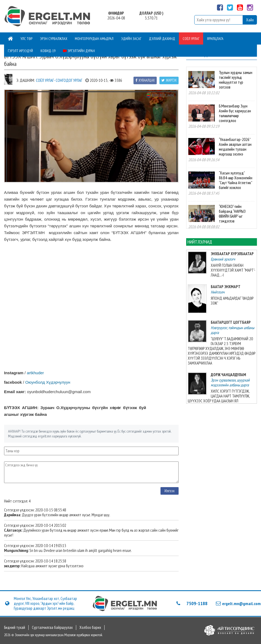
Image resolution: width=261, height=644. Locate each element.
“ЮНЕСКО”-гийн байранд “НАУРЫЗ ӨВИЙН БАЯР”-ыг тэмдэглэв (232, 214)
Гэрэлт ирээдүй (20, 51)
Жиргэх (169, 80)
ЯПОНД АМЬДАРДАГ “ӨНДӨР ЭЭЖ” (232, 301)
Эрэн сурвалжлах (54, 39)
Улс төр (26, 39)
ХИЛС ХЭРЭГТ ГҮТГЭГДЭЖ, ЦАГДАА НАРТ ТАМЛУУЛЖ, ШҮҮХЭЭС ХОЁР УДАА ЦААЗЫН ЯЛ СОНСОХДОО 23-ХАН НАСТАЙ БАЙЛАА (219, 398)
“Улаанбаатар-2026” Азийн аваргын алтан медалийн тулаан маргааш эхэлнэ (235, 147)
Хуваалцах (145, 80)
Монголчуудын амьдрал (94, 39)
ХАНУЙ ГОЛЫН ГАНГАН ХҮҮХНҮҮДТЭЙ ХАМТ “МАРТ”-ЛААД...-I (233, 270)
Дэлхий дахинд (162, 39)
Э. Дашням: (26, 80)
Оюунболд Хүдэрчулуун (48, 382)
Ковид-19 (48, 51)
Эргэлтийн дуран (79, 51)
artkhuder (35, 373)
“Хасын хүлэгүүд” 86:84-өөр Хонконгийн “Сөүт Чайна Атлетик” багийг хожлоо (236, 180)
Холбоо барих (90, 628)
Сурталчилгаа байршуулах (52, 628)
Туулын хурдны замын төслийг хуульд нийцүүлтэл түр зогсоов (236, 80)
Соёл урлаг (191, 39)
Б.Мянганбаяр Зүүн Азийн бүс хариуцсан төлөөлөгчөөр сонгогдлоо (235, 113)
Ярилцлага (215, 39)
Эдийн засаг (131, 39)
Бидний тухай (15, 628)
